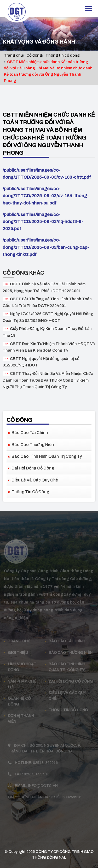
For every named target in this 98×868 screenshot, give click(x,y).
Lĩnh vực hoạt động (22, 663)
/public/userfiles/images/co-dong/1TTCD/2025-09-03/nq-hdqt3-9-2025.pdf (43, 222)
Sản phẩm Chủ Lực (22, 680)
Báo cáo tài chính (30, 433)
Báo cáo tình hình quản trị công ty (47, 456)
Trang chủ (13, 55)
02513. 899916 (45, 758)
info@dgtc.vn (43, 781)
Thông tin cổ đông (63, 55)
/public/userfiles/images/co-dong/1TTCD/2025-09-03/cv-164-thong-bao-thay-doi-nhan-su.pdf (46, 196)
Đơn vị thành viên (21, 714)
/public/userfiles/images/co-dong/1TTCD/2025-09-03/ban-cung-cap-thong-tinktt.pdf (46, 247)
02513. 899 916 (37, 770)
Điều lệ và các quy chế (35, 480)
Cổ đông (34, 55)
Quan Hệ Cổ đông (19, 697)
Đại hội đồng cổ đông (33, 468)
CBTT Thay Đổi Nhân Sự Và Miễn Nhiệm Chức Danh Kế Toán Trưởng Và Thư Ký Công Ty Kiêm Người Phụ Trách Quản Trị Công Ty (48, 380)
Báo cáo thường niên (33, 445)
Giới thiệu (18, 648)
